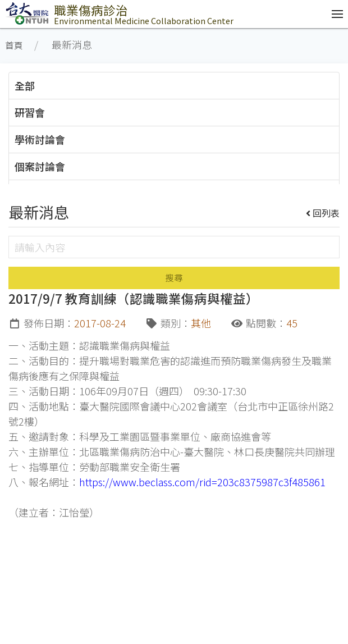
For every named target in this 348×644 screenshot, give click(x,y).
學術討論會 (40, 139)
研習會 (30, 112)
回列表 (323, 213)
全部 (25, 85)
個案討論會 (40, 166)
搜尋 (174, 278)
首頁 (14, 45)
